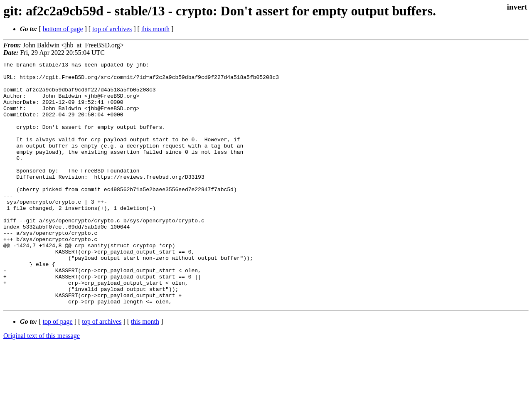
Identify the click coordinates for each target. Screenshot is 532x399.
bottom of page (63, 29)
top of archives (112, 29)
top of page (58, 370)
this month (155, 29)
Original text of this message (42, 384)
